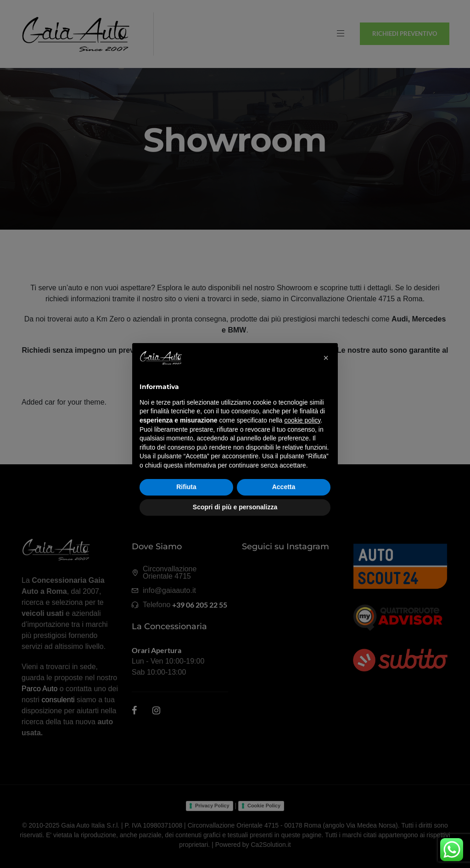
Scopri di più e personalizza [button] (235, 507)
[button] (326, 358)
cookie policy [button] (302, 420)
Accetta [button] (284, 487)
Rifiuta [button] (186, 487)
